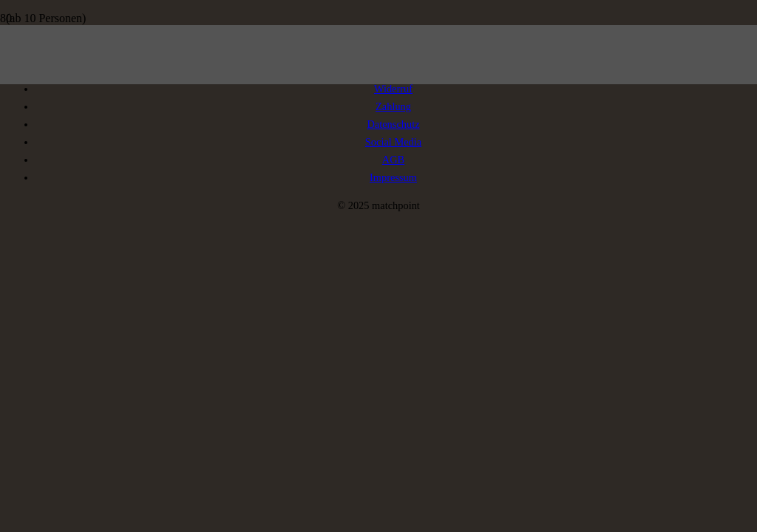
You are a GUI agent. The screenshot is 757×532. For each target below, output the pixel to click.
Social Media (393, 142)
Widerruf (393, 89)
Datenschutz (393, 124)
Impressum (393, 177)
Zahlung (393, 106)
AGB (393, 160)
